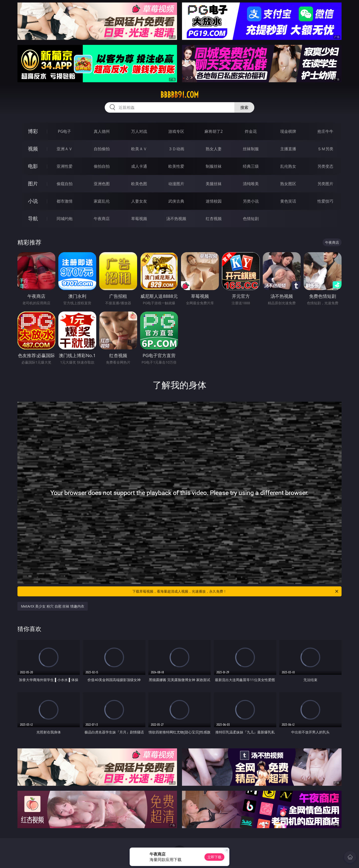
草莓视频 (139, 219)
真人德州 (102, 131)
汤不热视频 (176, 219)
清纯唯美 (251, 184)
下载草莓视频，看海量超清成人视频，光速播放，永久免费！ (236, 591)
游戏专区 (176, 131)
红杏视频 (214, 219)
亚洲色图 (102, 184)
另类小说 (251, 201)
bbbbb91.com (179, 95)
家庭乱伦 (102, 201)
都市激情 (65, 201)
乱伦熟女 (288, 166)
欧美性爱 (176, 166)
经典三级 (251, 166)
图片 (33, 184)
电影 (33, 166)
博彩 (33, 131)
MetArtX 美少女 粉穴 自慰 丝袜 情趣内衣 (53, 606)
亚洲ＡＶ (65, 149)
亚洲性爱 (65, 166)
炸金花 (251, 131)
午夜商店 (102, 219)
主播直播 (288, 149)
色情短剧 (251, 219)
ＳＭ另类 (325, 149)
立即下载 (214, 857)
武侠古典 (176, 201)
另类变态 (325, 166)
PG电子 (64, 131)
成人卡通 (139, 166)
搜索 (244, 107)
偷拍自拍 (102, 166)
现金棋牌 (288, 131)
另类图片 (325, 184)
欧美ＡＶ (139, 149)
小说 (33, 201)
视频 (33, 149)
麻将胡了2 (214, 131)
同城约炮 (65, 219)
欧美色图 (139, 184)
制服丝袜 (214, 166)
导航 (33, 218)
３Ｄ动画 (176, 149)
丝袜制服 (251, 149)
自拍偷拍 (102, 149)
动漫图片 (176, 184)
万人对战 (139, 131)
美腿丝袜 (214, 184)
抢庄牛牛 (325, 131)
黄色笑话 (288, 201)
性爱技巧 (325, 201)
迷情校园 (214, 201)
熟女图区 (288, 184)
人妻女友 (139, 201)
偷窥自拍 (65, 184)
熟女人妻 (214, 149)
